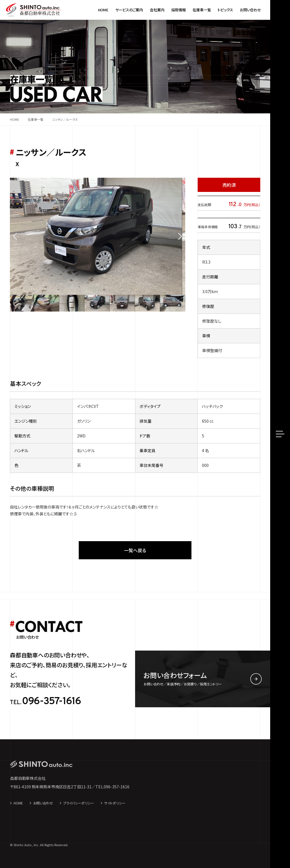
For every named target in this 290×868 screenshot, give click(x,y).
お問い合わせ (43, 803)
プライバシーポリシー (79, 803)
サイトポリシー (115, 803)
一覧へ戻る (135, 550)
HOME (18, 803)
